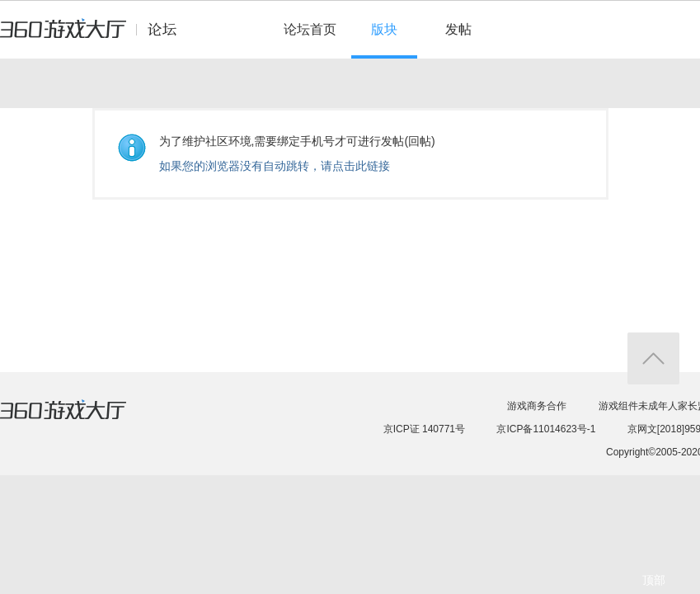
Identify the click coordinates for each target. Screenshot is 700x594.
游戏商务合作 (537, 406)
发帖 (458, 29)
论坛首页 (310, 29)
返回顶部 (653, 358)
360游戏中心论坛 (95, 36)
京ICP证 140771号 (424, 429)
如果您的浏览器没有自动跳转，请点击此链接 (275, 166)
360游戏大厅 (80, 420)
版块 (384, 29)
